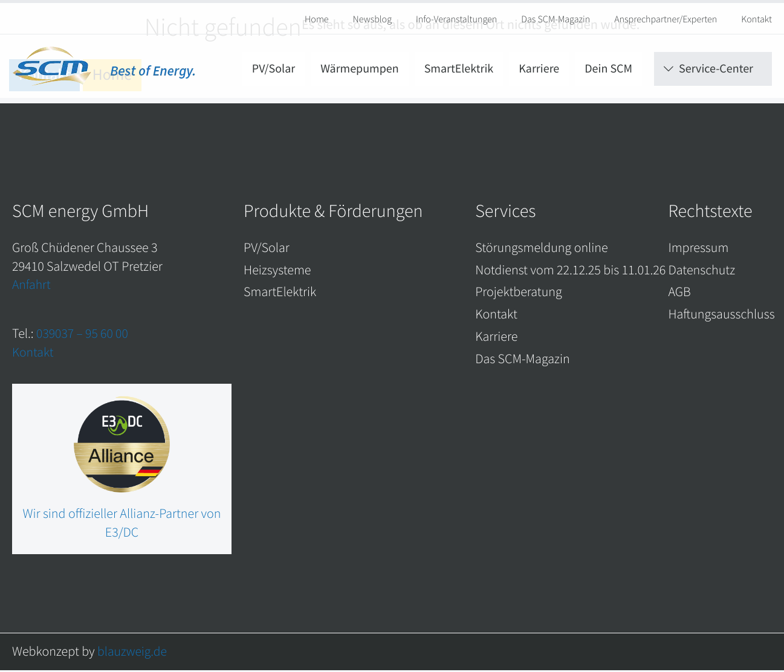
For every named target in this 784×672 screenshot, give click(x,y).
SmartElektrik (459, 72)
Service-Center (716, 72)
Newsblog (372, 19)
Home (317, 19)
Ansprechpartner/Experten (666, 19)
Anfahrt (32, 286)
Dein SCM (608, 72)
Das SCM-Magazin (556, 19)
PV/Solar (274, 72)
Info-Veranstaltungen (456, 19)
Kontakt (756, 19)
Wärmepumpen (359, 72)
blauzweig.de (133, 653)
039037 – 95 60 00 (83, 335)
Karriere (539, 72)
